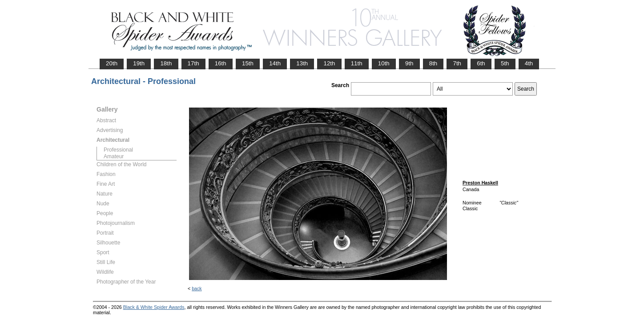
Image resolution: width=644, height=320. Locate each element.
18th (166, 63)
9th (409, 63)
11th (357, 63)
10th (384, 63)
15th (248, 63)
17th (193, 63)
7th (457, 63)
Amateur (114, 156)
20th (112, 63)
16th (221, 63)
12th (329, 63)
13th (302, 63)
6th (481, 63)
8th (433, 63)
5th (505, 63)
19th (139, 63)
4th (529, 63)
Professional (118, 150)
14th (275, 63)
